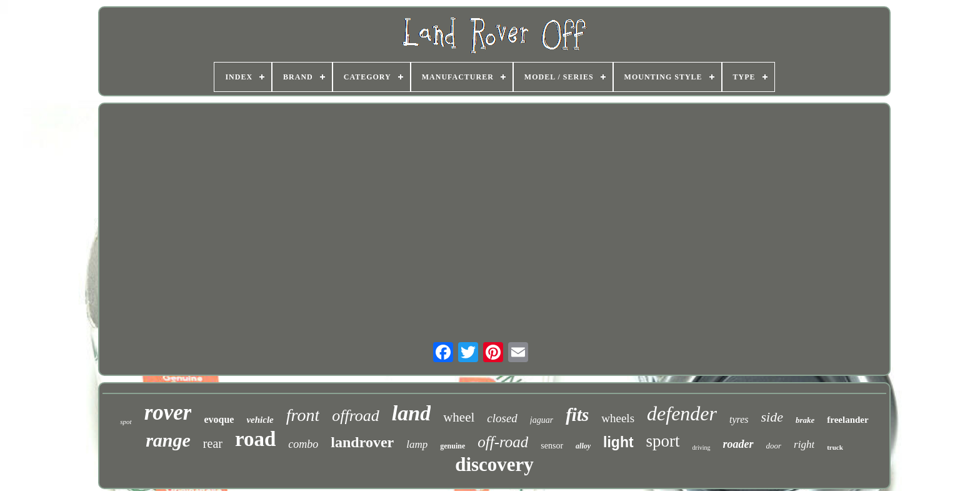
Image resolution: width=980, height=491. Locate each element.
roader (738, 444)
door (774, 446)
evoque (219, 419)
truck (835, 447)
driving (702, 448)
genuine (452, 446)
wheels (618, 418)
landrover (362, 442)
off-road (503, 442)
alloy (583, 446)
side (772, 417)
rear (213, 443)
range (168, 440)
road (255, 439)
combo (303, 444)
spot (126, 422)
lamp (417, 444)
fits (577, 415)
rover (168, 413)
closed (502, 418)
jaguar (542, 420)
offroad (356, 416)
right (804, 444)
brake (805, 420)
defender (682, 413)
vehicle (260, 420)
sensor (552, 446)
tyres (739, 419)
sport (663, 441)
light (618, 442)
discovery (494, 464)
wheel (459, 417)
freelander (847, 420)
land (411, 413)
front (303, 415)
